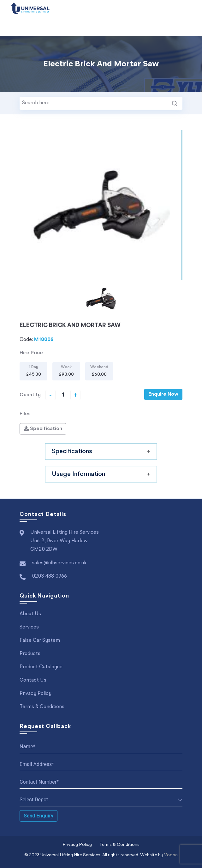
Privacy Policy (36, 694)
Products (30, 654)
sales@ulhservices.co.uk (59, 563)
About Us (30, 614)
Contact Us (33, 680)
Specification (43, 428)
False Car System (40, 640)
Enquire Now (163, 394)
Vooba (171, 855)
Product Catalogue (41, 667)
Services (29, 627)
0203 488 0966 (49, 576)
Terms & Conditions (42, 707)
